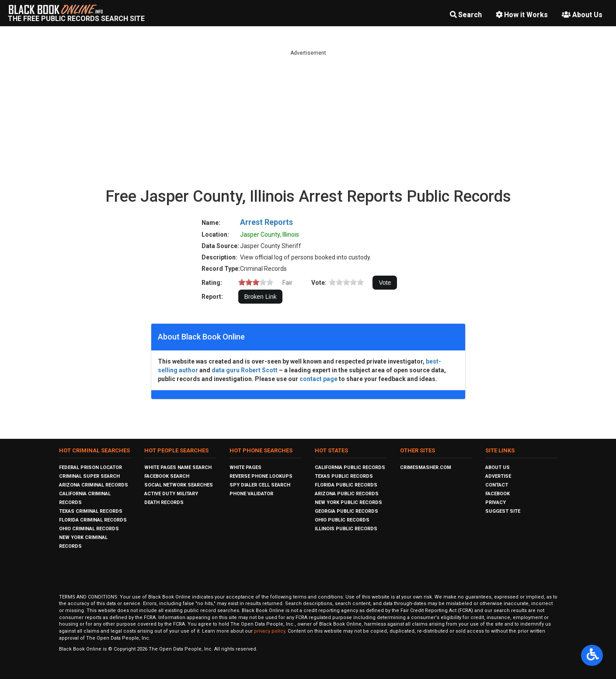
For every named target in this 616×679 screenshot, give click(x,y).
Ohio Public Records (342, 520)
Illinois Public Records (346, 529)
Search (466, 15)
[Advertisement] (308, 118)
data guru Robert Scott (245, 370)
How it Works (522, 15)
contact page (318, 379)
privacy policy (270, 631)
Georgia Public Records (346, 511)
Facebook (498, 494)
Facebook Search (167, 476)
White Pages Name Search (178, 467)
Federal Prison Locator (90, 467)
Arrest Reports (266, 222)
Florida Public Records (346, 485)
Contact (497, 485)
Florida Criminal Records (93, 520)
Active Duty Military (171, 494)
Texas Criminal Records (91, 511)
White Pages (245, 467)
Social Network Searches (179, 485)
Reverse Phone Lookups (261, 476)
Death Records (164, 502)
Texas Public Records (344, 476)
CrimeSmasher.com (426, 467)
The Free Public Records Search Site (76, 19)
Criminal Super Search (89, 476)
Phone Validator (251, 494)
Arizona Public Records (347, 494)
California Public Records (350, 467)
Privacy (496, 502)
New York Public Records (348, 502)
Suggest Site (503, 511)
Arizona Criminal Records (94, 485)
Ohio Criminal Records (89, 529)
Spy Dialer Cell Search (260, 485)
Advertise (498, 476)
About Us (582, 15)
